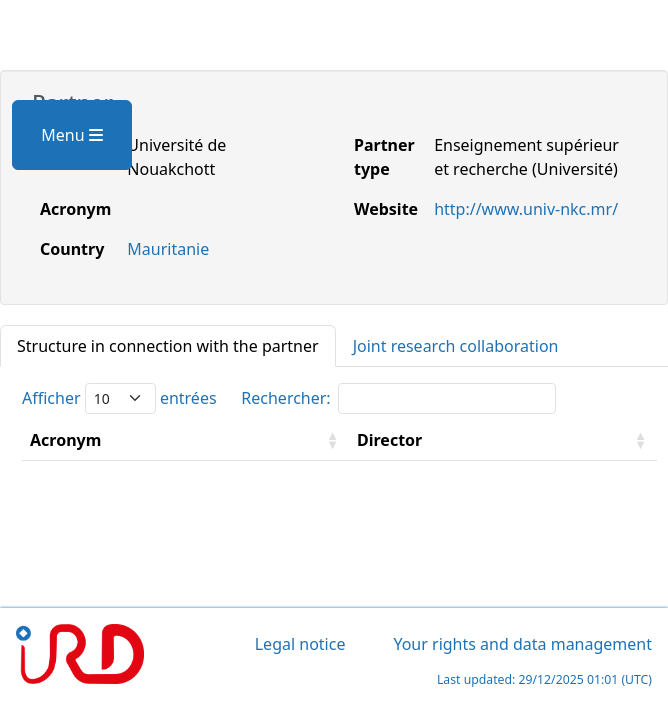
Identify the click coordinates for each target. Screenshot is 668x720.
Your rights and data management (522, 644)
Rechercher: (398, 398)
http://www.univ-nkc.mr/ (526, 209)
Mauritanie (168, 249)
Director (389, 440)
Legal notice (300, 644)
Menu (71, 135)
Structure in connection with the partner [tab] (168, 346)
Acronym (65, 440)
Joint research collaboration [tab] (456, 346)
